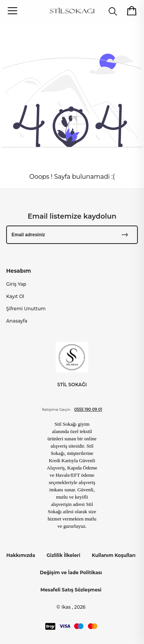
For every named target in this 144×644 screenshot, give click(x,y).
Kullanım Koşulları (114, 555)
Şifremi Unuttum (26, 309)
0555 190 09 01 (88, 409)
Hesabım (19, 271)
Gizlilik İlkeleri (63, 555)
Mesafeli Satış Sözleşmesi (71, 590)
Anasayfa (17, 321)
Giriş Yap (16, 284)
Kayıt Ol (15, 296)
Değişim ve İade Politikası (71, 572)
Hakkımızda (21, 555)
